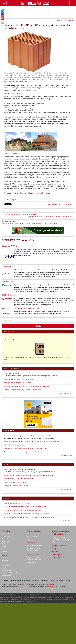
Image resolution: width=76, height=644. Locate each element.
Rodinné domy (7, 534)
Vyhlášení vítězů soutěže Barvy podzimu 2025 (18, 479)
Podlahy (5, 544)
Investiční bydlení (33, 534)
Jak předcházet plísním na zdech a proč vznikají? (19, 379)
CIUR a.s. (9, 339)
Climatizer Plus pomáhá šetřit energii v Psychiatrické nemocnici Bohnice (27, 386)
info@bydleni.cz (51, 584)
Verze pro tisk (67, 204)
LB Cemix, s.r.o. (7, 282)
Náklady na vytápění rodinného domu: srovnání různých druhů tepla (25, 449)
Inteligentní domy (33, 551)
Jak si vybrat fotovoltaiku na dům (14, 445)
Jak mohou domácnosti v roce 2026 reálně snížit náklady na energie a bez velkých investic (33, 442)
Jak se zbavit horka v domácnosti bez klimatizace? (20, 470)
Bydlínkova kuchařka (60, 546)
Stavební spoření (33, 539)
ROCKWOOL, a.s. (8, 295)
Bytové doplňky (7, 570)
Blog (54, 549)
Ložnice (5, 563)
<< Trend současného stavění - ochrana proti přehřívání (19, 214)
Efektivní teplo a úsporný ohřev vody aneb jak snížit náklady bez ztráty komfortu (29, 452)
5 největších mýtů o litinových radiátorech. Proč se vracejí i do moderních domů (29, 436)
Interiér (4, 555)
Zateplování (6, 541)
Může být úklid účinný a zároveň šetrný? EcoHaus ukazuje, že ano (25, 507)
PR (15, 200)
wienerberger (6, 267)
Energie (28, 223)
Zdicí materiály (36, 223)
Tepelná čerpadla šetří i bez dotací (15, 482)
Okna (4, 549)
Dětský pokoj (6, 565)
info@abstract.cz (50, 587)
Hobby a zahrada (33, 554)
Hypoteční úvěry (33, 536)
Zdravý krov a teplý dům (11, 373)
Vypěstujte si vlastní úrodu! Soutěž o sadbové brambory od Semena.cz (26, 514)
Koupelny (5, 561)
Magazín (8, 498)
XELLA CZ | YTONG (9, 246)
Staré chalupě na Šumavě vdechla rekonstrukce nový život (22, 510)
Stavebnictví (6, 531)
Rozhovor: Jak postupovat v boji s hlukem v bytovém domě (22, 390)
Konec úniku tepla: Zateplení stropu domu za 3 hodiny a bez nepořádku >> (51, 216)
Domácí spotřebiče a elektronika (12, 573)
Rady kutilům (32, 562)
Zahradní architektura (34, 560)
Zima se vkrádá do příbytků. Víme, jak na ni (18, 383)
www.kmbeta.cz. (44, 193)
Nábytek (5, 568)
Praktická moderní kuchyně (61, 539)
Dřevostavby (6, 536)
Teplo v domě (19, 223)
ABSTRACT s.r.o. (21, 587)
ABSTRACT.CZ (58, 558)
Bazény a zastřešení (34, 557)
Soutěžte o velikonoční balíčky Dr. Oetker (17, 503)
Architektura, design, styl (61, 531)
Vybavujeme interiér (59, 537)
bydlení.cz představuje (65, 20)
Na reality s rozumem (34, 548)
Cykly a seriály (58, 534)
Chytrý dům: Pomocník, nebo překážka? (17, 486)
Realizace (5, 551)
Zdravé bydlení (7, 575)
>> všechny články (66, 393)
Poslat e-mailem (54, 204)
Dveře (4, 546)
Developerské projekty (34, 546)
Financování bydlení (34, 531)
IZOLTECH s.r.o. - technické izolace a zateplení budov (21, 308)
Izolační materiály (8, 223)
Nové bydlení (32, 543)
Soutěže (55, 552)
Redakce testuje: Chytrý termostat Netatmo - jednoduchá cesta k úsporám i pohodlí (30, 475)
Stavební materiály (8, 539)
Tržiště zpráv (57, 555)
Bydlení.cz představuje (50, 223)
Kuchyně (5, 558)
